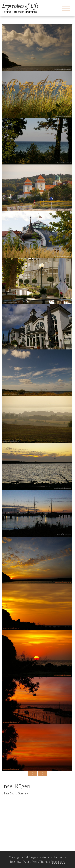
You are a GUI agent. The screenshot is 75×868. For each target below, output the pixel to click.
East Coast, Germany (16, 793)
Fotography (58, 862)
